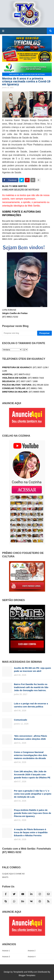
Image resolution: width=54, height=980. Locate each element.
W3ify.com (33, 972)
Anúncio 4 (32, 957)
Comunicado (21, 720)
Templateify (18, 972)
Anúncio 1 (6, 951)
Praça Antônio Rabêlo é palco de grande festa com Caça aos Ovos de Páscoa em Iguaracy (33, 813)
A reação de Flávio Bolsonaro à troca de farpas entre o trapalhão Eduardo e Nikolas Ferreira (31, 832)
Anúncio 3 (6, 957)
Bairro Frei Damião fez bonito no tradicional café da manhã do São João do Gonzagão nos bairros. (31, 687)
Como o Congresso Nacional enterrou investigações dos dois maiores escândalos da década (31, 755)
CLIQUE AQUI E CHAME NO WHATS (13, 876)
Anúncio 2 (32, 951)
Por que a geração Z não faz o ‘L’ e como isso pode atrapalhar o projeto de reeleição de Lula (33, 794)
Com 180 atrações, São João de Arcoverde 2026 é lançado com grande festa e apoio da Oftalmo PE (32, 774)
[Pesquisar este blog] (19, 333)
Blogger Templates (27, 975)
